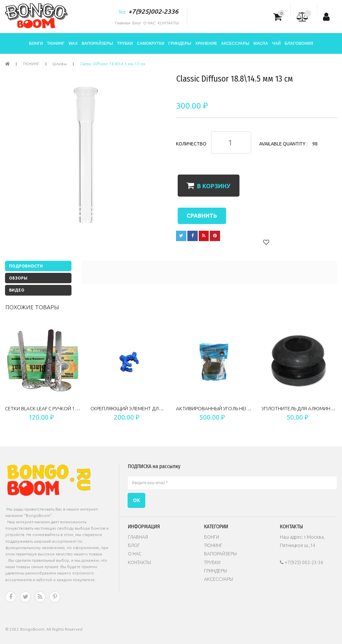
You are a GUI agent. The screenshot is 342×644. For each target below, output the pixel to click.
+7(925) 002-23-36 (302, 562)
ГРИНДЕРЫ (180, 43)
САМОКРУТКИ (151, 43)
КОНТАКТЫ (168, 23)
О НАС (149, 23)
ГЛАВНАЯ (138, 537)
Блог (137, 23)
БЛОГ (134, 545)
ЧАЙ (277, 43)
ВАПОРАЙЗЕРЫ (98, 43)
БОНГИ (36, 43)
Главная (123, 23)
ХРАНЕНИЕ (206, 43)
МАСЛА (261, 43)
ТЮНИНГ (56, 43)
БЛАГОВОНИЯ (299, 43)
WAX (73, 43)
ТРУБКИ (125, 43)
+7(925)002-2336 (153, 11)
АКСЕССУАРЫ (235, 43)
